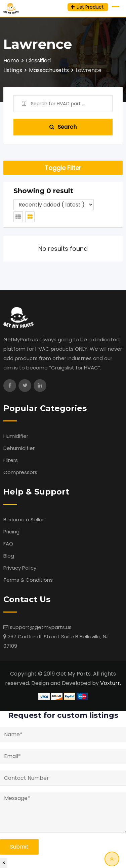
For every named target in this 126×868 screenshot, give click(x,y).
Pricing (11, 532)
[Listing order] (54, 205)
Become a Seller (24, 519)
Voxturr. (111, 683)
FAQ (8, 544)
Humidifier (16, 436)
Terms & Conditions (28, 580)
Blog (9, 556)
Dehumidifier (19, 448)
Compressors (20, 472)
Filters (11, 460)
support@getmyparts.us (41, 627)
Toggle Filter (63, 168)
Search (63, 127)
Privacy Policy (20, 568)
